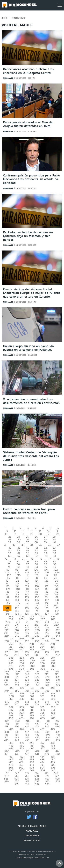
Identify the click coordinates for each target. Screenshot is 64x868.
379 (37, 704)
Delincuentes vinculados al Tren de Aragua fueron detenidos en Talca (28, 124)
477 (27, 754)
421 (27, 726)
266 (11, 649)
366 (22, 699)
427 (32, 729)
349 (7, 691)
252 (27, 641)
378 (27, 704)
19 (31, 534)
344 (11, 688)
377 (17, 704)
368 (42, 699)
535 (17, 784)
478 (37, 754)
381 (58, 704)
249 (53, 638)
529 (7, 781)
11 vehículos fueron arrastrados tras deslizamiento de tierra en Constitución (31, 401)
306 (43, 669)
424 (57, 726)
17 (15, 534)
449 (17, 740)
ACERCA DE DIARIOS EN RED (32, 826)
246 (22, 638)
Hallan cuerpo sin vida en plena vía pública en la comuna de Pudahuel (28, 348)
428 (42, 729)
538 (47, 784)
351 (27, 691)
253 (37, 641)
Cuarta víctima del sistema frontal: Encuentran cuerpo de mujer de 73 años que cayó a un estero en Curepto (32, 293)
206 (32, 619)
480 (57, 754)
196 (37, 614)
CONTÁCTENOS (32, 836)
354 (58, 691)
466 (32, 748)
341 (37, 685)
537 (37, 784)
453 (58, 740)
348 (52, 688)
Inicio (5, 18)
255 (58, 641)
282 (58, 655)
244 (58, 636)
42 (14, 545)
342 (47, 685)
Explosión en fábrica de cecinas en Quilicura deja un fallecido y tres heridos (28, 236)
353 (47, 691)
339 (17, 685)
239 (7, 636)
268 (32, 649)
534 (58, 781)
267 (22, 649)
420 (17, 726)
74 (23, 559)
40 (54, 542)
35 (10, 542)
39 (45, 542)
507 (22, 770)
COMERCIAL (32, 831)
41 (5, 545)
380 (47, 704)
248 (42, 638)
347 (42, 688)
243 (47, 636)
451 (37, 740)
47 (58, 545)
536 (27, 784)
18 (23, 534)
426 (22, 729)
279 (27, 655)
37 (27, 542)
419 (6, 726)
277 (6, 655)
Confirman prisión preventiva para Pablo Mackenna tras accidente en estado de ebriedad (31, 179)
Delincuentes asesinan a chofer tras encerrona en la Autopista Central (28, 71)
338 (6, 685)
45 (41, 545)
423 (47, 726)
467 (42, 748)
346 (32, 688)
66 (10, 556)
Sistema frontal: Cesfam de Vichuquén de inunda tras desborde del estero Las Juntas (31, 456)
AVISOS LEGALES (32, 840)
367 (32, 699)
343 (58, 685)
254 (47, 641)
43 (23, 545)
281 (47, 655)
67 (19, 556)
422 (37, 726)
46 (50, 545)
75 (32, 559)
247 (32, 638)
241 (27, 636)
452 (47, 740)
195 (27, 614)
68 (28, 556)
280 (37, 655)
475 (6, 754)
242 (37, 636)
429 (53, 729)
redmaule (8, 78)
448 (6, 740)
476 (17, 754)
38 (36, 542)
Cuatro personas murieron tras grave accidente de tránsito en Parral (29, 511)
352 (37, 691)
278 (16, 655)
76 (41, 559)
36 (19, 542)
